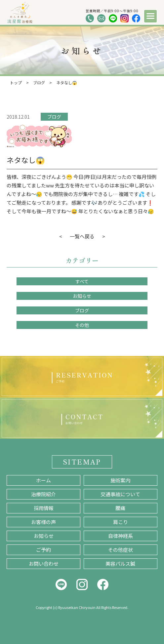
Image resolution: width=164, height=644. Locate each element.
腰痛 (120, 508)
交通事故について (120, 494)
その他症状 (121, 550)
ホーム (43, 480)
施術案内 (120, 480)
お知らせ (82, 296)
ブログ (54, 117)
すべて (82, 281)
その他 (82, 325)
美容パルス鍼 (120, 563)
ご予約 (43, 550)
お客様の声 (43, 522)
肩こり (121, 522)
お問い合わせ (44, 563)
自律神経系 (121, 536)
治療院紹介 (43, 494)
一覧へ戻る (82, 236)
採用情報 (44, 508)
